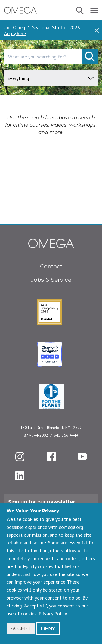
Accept (21, 628)
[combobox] (51, 57)
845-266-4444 (66, 435)
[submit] (90, 57)
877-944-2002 (36, 435)
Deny (48, 628)
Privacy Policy (53, 614)
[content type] (51, 78)
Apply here (15, 34)
